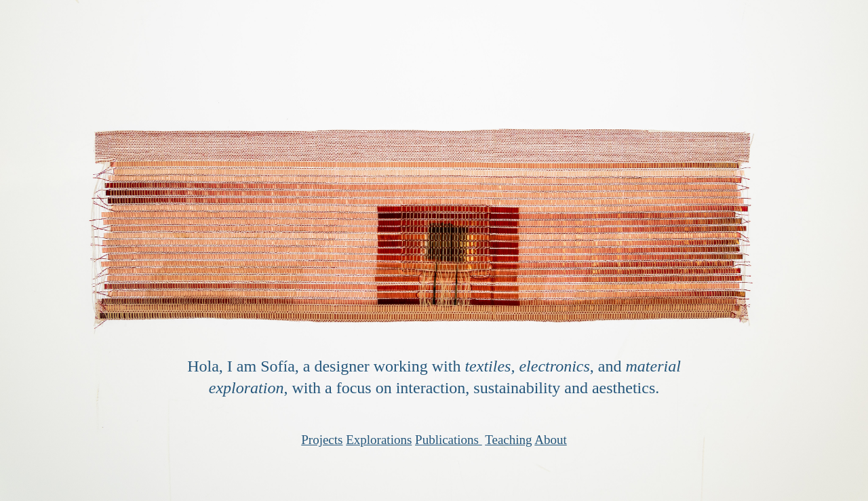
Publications (447, 440)
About (551, 440)
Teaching (508, 440)
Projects (322, 440)
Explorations (379, 440)
